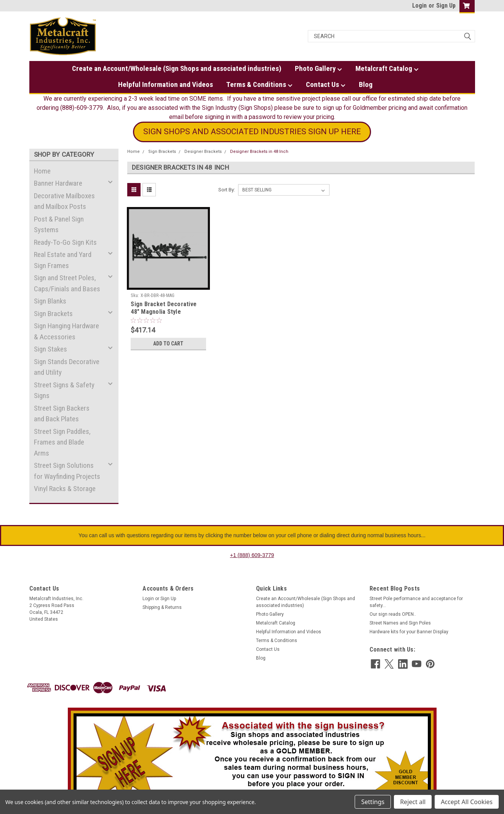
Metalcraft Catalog (387, 69)
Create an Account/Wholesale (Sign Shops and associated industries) (177, 68)
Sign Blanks (50, 301)
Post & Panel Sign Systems (59, 225)
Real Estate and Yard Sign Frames (63, 260)
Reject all (413, 802)
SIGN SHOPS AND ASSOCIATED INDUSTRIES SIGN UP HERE (252, 132)
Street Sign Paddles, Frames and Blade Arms (62, 442)
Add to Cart (168, 344)
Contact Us (326, 85)
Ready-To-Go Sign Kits (65, 242)
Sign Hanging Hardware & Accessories (66, 331)
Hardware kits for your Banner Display (409, 632)
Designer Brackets (203, 152)
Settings (373, 802)
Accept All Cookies (467, 802)
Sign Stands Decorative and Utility (67, 367)
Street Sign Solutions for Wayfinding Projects (67, 471)
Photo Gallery (318, 69)
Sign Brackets (53, 314)
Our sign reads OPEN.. (393, 614)
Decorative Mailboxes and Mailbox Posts (64, 201)
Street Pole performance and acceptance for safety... (416, 602)
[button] (252, 132)
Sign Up (446, 6)
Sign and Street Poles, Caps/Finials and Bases (67, 283)
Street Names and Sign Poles (400, 623)
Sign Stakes (50, 349)
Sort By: (227, 190)
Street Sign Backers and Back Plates (62, 414)
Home (42, 171)
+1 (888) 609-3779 (252, 555)
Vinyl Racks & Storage (65, 489)
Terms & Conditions (259, 85)
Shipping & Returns (162, 607)
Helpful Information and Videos (166, 84)
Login (419, 6)
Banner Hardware (58, 183)
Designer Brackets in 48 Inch (259, 152)
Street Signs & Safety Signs (64, 390)
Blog (366, 84)
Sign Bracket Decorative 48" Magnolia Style (164, 308)
